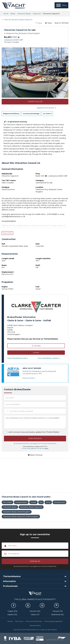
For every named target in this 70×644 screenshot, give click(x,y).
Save (39, 23)
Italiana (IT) (35, 615)
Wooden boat (59, 502)
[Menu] (61, 5)
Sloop (48, 502)
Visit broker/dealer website (49, 358)
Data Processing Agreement (53, 621)
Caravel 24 (37, 14)
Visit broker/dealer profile (18, 358)
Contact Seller (35, 102)
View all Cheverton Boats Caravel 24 (17, 20)
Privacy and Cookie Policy (34, 621)
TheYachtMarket (14, 6)
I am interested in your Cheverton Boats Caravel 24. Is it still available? (35, 422)
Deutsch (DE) (35, 611)
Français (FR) (58, 611)
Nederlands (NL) (58, 615)
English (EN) (12, 611)
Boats (13, 14)
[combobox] (6, 411)
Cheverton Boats (24, 14)
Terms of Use (19, 621)
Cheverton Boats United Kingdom (17, 512)
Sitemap (10, 621)
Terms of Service (39, 448)
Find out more (29, 378)
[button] (36, 353)
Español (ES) (12, 615)
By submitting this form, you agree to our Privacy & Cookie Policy (35, 443)
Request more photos (47, 108)
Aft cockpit (8, 502)
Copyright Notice (35, 625)
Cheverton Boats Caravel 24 (31, 507)
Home (6, 14)
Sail (41, 502)
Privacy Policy (26, 448)
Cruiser (33, 502)
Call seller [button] (36, 346)
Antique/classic (21, 502)
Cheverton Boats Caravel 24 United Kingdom (21, 517)
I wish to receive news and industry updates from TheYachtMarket (33, 432)
